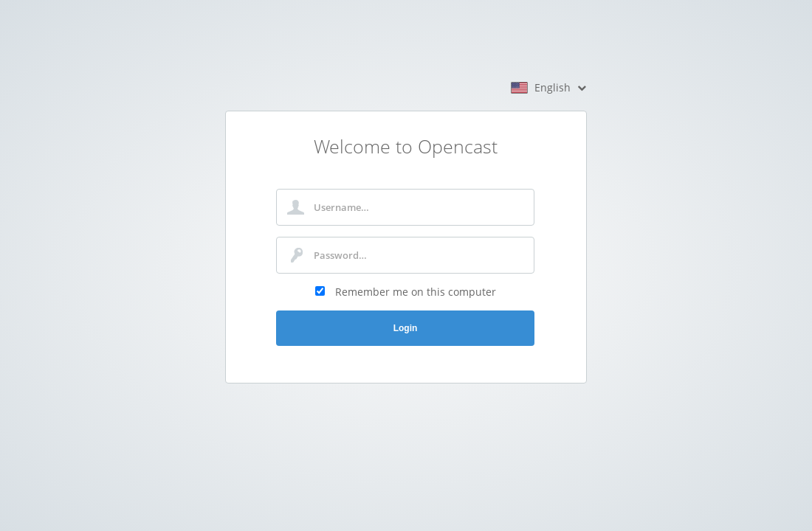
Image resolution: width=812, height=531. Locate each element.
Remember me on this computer (416, 292)
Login (406, 328)
